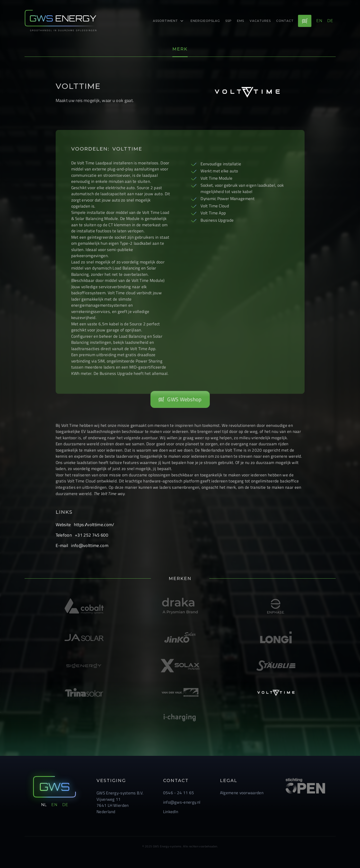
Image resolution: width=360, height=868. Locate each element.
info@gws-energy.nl (182, 802)
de (330, 21)
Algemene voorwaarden (242, 793)
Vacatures (260, 21)
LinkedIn (171, 812)
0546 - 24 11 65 (179, 793)
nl (44, 805)
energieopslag (205, 21)
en (319, 21)
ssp (228, 21)
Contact (285, 21)
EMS (241, 21)
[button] (168, 21)
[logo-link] (61, 21)
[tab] (180, 49)
